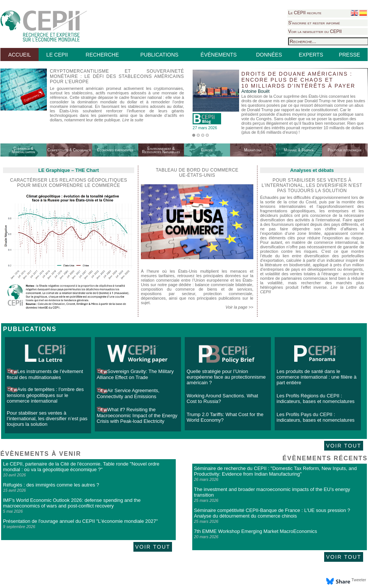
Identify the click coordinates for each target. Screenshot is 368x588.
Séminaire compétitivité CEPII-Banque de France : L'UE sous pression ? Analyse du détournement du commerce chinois (272, 513)
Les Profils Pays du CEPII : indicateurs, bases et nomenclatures (316, 417)
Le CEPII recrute (305, 13)
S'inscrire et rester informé (314, 23)
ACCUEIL (20, 55)
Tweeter (359, 580)
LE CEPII (57, 55)
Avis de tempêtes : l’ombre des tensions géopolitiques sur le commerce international (45, 395)
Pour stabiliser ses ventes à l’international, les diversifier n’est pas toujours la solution (47, 419)
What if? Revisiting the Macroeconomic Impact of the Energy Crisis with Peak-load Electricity (137, 415)
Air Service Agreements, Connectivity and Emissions (128, 393)
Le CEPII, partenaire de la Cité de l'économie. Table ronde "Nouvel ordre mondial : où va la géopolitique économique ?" (81, 467)
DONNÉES (269, 55)
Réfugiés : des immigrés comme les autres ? (51, 485)
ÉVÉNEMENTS (218, 55)
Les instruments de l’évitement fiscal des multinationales (45, 374)
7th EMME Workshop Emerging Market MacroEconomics (256, 531)
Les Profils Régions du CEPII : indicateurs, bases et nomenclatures (316, 398)
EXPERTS (311, 55)
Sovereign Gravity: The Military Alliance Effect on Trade (135, 374)
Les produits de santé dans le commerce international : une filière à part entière (316, 377)
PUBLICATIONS (159, 55)
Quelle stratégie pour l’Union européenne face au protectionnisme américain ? (226, 377)
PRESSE (349, 55)
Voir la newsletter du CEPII (315, 31)
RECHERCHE (102, 55)
